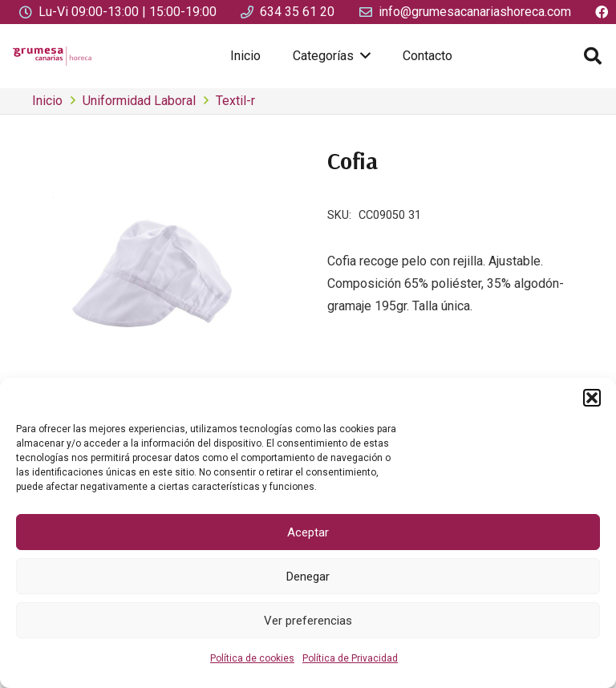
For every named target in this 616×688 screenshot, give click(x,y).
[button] (592, 398)
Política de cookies (252, 658)
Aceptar (308, 532)
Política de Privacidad (350, 658)
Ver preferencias (308, 621)
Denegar (308, 577)
